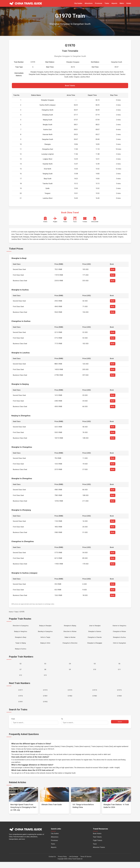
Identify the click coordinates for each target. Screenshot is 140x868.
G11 (119, 673)
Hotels (129, 3)
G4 (70, 667)
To (85, 727)
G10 (95, 673)
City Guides (78, 3)
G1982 (70, 701)
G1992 (45, 708)
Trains (107, 3)
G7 (21, 673)
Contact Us (52, 863)
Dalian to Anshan (70, 639)
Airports (114, 3)
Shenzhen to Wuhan (70, 633)
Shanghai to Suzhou (119, 639)
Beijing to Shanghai (45, 627)
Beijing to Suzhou (21, 652)
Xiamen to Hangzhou (119, 627)
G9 (70, 673)
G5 (95, 667)
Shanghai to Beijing (70, 627)
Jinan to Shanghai (95, 627)
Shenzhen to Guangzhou (21, 627)
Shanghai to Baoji (21, 639)
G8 (45, 673)
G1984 (119, 701)
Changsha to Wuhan (119, 633)
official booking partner (46, 760)
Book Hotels (97, 840)
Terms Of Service (86, 863)
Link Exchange (74, 863)
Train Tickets (97, 843)
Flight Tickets (98, 847)
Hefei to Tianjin (45, 639)
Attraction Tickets (99, 853)
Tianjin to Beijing (21, 646)
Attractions (89, 3)
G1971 (21, 695)
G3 (45, 667)
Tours (95, 850)
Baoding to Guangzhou (45, 633)
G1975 (119, 695)
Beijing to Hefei (45, 646)
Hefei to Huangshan (119, 646)
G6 (119, 667)
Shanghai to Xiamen (95, 633)
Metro (122, 3)
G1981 (45, 701)
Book (113, 270)
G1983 (95, 701)
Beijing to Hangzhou (21, 633)
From (35, 727)
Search (120, 728)
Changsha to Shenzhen (70, 646)
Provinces (99, 3)
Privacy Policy (62, 863)
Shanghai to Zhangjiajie (95, 646)
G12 (21, 680)
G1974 (95, 695)
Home (11, 613)
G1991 (21, 708)
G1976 (21, 701)
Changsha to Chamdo (95, 639)
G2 (21, 667)
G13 (45, 680)
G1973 (70, 695)
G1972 (45, 695)
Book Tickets (70, 86)
